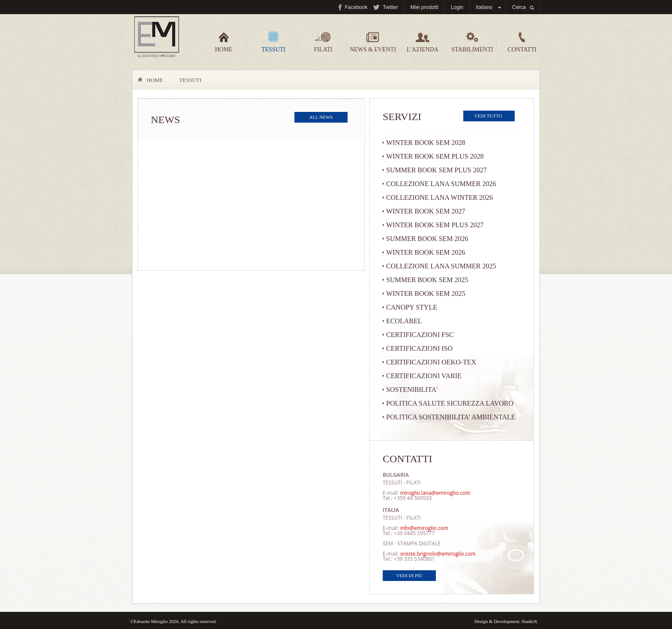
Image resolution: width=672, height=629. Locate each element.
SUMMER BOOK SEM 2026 (427, 239)
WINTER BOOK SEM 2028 (426, 143)
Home (223, 42)
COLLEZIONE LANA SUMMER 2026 (441, 184)
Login (457, 7)
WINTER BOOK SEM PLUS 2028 (435, 156)
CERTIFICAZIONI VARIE (424, 376)
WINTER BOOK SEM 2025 (426, 293)
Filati (323, 42)
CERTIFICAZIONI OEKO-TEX (431, 362)
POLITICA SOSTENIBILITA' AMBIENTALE (451, 417)
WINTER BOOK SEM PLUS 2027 (435, 225)
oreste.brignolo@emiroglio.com (438, 554)
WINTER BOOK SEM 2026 (426, 252)
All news (321, 117)
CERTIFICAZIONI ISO (419, 348)
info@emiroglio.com (424, 528)
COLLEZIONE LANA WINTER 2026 (439, 197)
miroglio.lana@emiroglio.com (435, 493)
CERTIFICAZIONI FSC (420, 335)
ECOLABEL (404, 321)
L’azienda (423, 42)
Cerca (519, 7)
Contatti (522, 42)
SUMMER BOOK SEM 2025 (427, 280)
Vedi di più (409, 575)
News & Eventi (373, 42)
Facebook (356, 7)
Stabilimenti (472, 42)
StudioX (529, 621)
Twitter (390, 7)
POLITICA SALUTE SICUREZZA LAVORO (450, 403)
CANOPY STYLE (412, 307)
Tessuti (273, 42)
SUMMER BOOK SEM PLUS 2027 (436, 170)
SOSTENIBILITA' (412, 390)
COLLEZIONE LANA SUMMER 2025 (441, 266)
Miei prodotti (424, 7)
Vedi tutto (488, 116)
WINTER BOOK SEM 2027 (426, 211)
